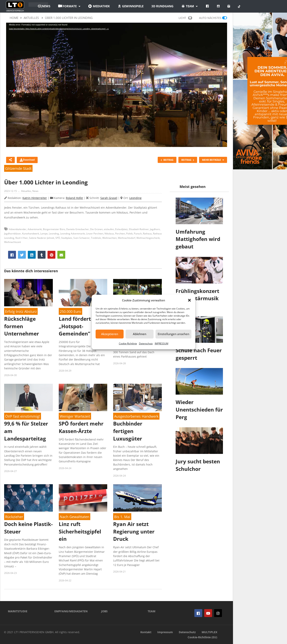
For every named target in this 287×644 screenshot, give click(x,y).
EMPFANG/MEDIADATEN (71, 611)
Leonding (135, 198)
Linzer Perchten (95, 234)
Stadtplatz (67, 238)
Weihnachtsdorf (127, 238)
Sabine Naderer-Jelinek (42, 238)
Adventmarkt (35, 229)
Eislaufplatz (121, 229)
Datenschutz (146, 343)
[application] (117, 85)
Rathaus (147, 234)
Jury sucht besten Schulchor (198, 465)
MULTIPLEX (209, 632)
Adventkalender (18, 229)
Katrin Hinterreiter (35, 198)
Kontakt (146, 632)
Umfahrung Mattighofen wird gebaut (198, 239)
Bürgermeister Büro (54, 229)
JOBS (104, 611)
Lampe (44, 234)
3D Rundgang (185, 6)
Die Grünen (96, 229)
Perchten (120, 234)
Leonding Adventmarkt (73, 234)
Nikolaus (109, 234)
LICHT (185, 18)
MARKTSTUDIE (18, 611)
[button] (189, 300)
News (35, 191)
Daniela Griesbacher (78, 229)
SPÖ (58, 238)
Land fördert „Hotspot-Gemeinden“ (75, 326)
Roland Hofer (75, 198)
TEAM (151, 611)
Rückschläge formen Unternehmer (22, 326)
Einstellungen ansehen (173, 334)
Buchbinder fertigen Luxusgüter (128, 431)
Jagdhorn (155, 229)
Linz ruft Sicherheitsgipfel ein (80, 531)
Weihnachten (109, 238)
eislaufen (109, 229)
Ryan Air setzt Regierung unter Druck (134, 531)
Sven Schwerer (82, 238)
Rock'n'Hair (22, 238)
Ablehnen (140, 334)
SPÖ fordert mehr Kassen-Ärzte (81, 427)
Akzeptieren (110, 334)
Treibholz (96, 238)
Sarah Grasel (109, 198)
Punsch (138, 234)
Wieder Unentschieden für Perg (199, 409)
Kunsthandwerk (31, 234)
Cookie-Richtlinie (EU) (202, 637)
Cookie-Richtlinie (128, 343)
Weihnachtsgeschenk (148, 238)
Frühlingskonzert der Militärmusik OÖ (197, 298)
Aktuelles (26, 191)
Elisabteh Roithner (139, 229)
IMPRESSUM (162, 343)
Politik (129, 234)
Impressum (165, 632)
